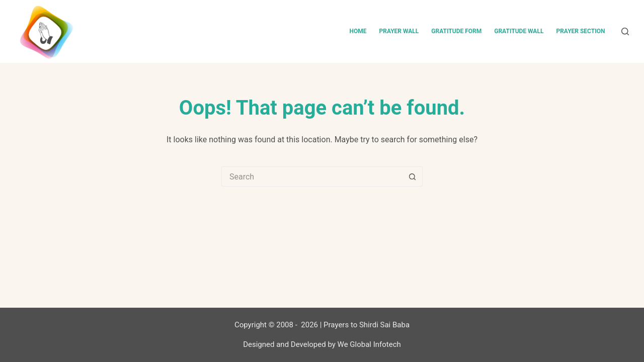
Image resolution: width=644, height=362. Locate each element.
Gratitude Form (456, 31)
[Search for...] (312, 176)
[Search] (625, 31)
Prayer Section (580, 31)
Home (358, 31)
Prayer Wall (399, 31)
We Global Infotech (369, 344)
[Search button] (413, 176)
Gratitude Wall (519, 31)
